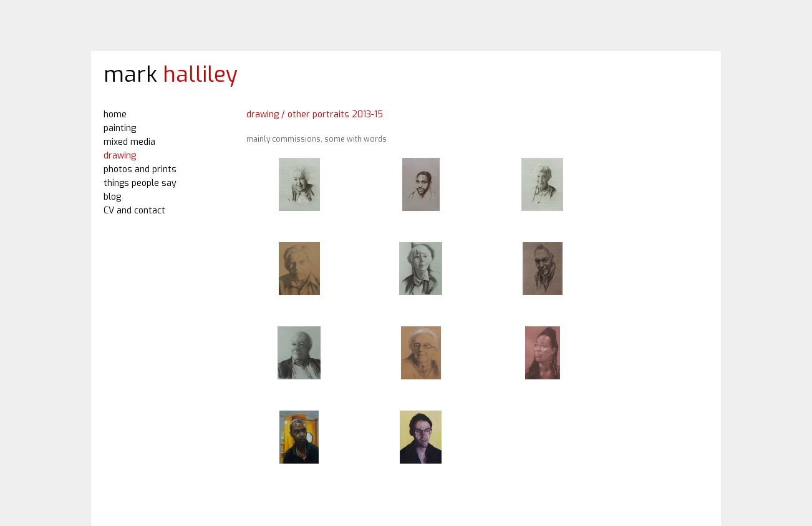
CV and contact (134, 211)
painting (120, 128)
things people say (140, 183)
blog (112, 197)
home (115, 114)
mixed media (129, 142)
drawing (120, 156)
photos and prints (140, 169)
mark (171, 74)
